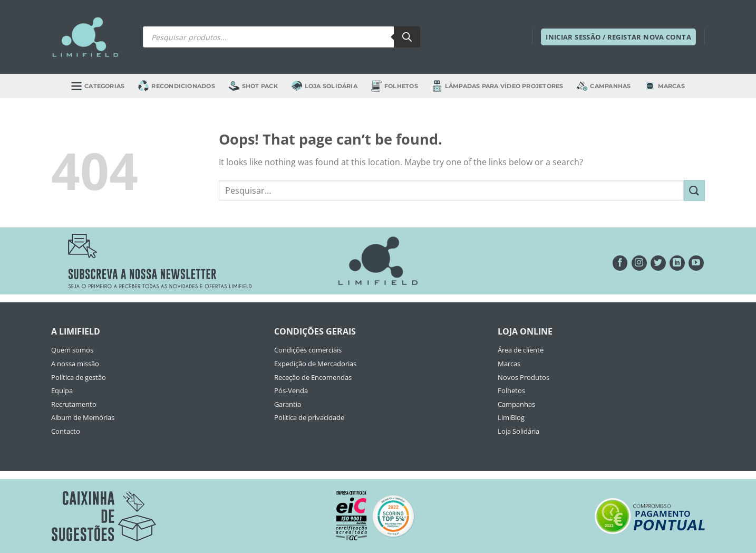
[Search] (407, 37)
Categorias (98, 86)
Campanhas (604, 86)
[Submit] (694, 190)
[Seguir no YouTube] (696, 263)
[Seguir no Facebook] (620, 263)
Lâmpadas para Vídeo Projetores (498, 86)
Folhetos (395, 86)
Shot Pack (253, 86)
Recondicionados (176, 86)
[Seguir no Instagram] (639, 263)
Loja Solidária (324, 86)
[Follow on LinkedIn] (677, 263)
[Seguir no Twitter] (658, 263)
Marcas (665, 86)
